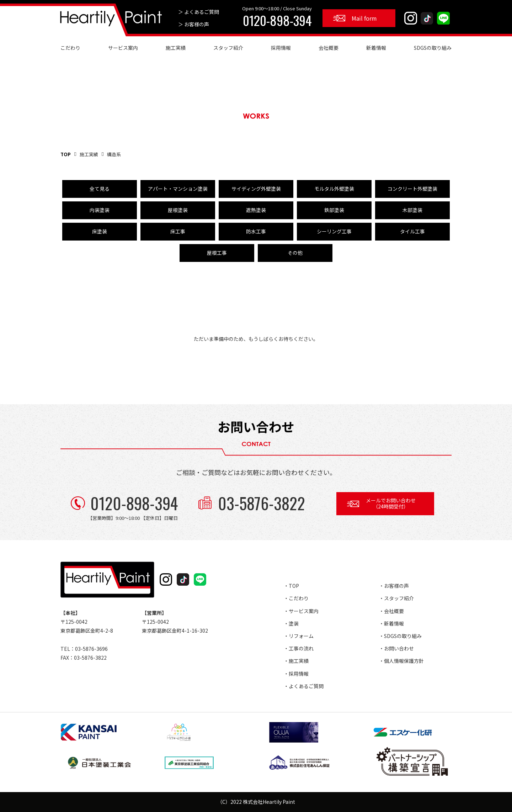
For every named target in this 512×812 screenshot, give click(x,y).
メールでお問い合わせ (391, 503)
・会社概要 (391, 611)
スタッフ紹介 (228, 48)
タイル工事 (412, 231)
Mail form (364, 18)
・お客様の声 (394, 586)
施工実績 (176, 48)
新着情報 (376, 48)
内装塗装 (100, 210)
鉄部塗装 (334, 210)
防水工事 (256, 231)
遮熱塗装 (256, 210)
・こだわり (296, 598)
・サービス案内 (301, 611)
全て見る (100, 189)
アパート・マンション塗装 (178, 189)
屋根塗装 (178, 210)
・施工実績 (296, 661)
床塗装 (100, 231)
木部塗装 (412, 210)
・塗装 (291, 623)
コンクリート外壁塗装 (412, 189)
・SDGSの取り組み (400, 636)
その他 (295, 253)
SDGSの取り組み (433, 48)
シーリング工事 (334, 231)
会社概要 (329, 48)
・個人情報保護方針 (401, 661)
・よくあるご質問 (304, 686)
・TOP (291, 586)
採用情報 (281, 48)
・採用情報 (296, 674)
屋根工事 (217, 253)
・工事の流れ (299, 648)
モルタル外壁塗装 (334, 189)
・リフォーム (299, 636)
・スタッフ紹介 (396, 598)
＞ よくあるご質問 (199, 12)
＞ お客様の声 (194, 24)
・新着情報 (391, 623)
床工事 (178, 231)
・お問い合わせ (396, 648)
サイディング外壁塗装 (256, 189)
